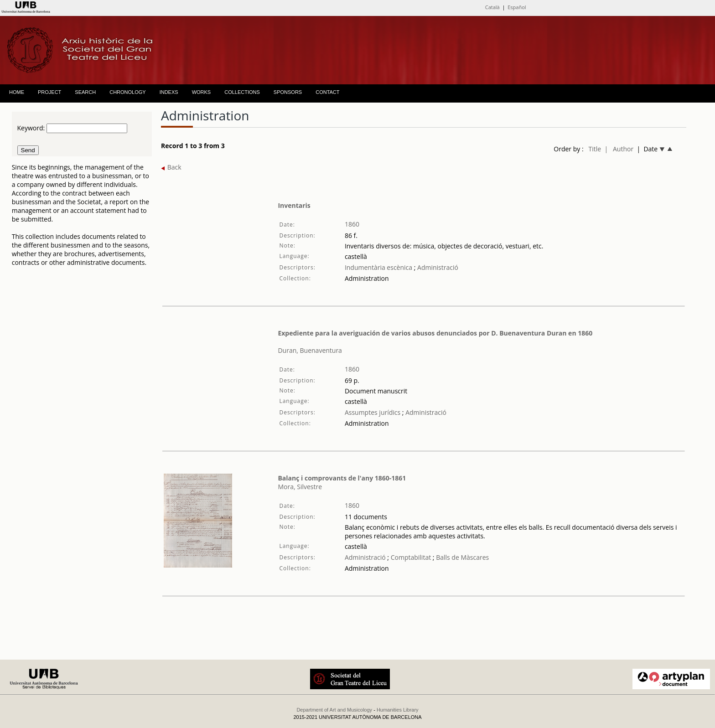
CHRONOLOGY (127, 92)
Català (492, 7)
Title (595, 149)
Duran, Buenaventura (310, 350)
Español (517, 7)
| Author (619, 149)
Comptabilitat (410, 557)
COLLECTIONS (242, 92)
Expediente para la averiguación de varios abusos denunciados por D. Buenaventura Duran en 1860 (435, 333)
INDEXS (169, 92)
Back (171, 167)
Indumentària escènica (378, 267)
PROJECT (49, 92)
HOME (17, 92)
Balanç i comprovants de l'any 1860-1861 (342, 478)
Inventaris (294, 205)
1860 (352, 224)
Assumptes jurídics (373, 412)
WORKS (202, 92)
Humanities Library (398, 710)
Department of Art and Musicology (334, 710)
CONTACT (327, 92)
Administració (437, 267)
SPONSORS (288, 92)
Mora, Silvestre (300, 487)
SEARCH (85, 92)
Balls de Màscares (462, 557)
